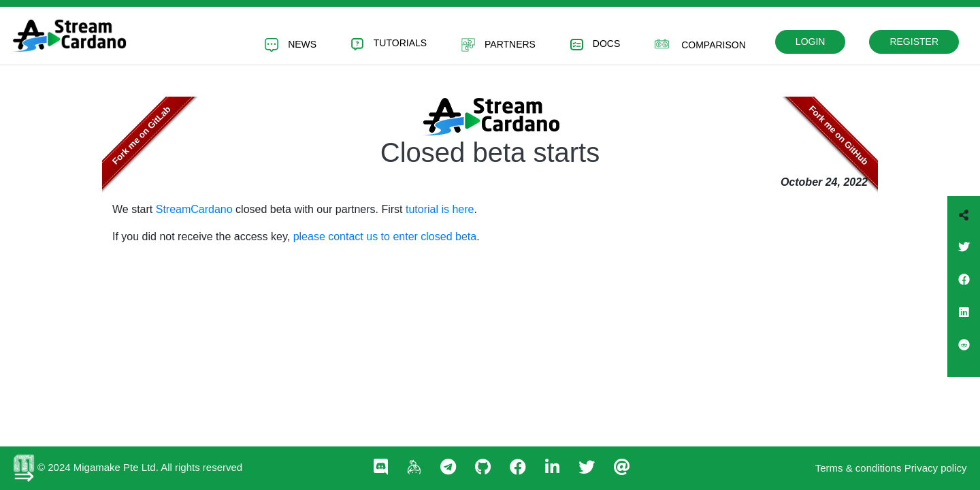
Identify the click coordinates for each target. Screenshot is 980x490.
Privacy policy (936, 468)
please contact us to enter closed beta (385, 236)
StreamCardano (194, 209)
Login (811, 42)
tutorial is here (440, 209)
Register (914, 42)
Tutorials (389, 44)
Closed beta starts (490, 152)
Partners (499, 45)
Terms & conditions (859, 468)
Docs (595, 45)
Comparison (700, 44)
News (291, 45)
